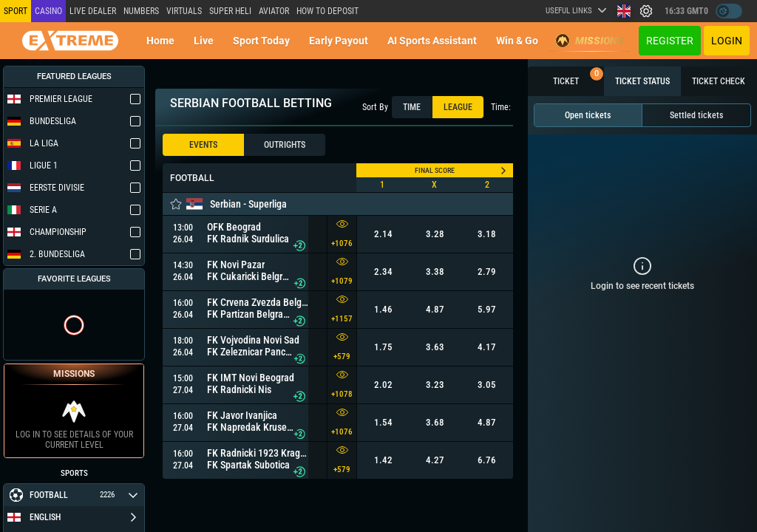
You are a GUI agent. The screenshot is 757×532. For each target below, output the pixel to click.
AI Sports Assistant (432, 41)
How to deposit (327, 11)
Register (670, 41)
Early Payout (339, 41)
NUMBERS (141, 11)
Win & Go (517, 41)
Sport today (261, 41)
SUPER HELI (230, 11)
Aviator (274, 11)
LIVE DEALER (93, 11)
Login (727, 41)
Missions (590, 41)
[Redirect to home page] (70, 41)
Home (160, 41)
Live (204, 41)
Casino (48, 11)
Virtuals (184, 11)
